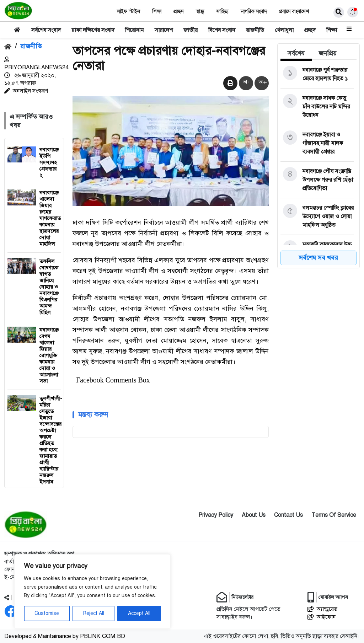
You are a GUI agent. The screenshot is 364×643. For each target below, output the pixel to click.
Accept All (139, 613)
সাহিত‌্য (223, 12)
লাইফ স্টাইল (129, 12)
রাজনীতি (255, 30)
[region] (92, 591)
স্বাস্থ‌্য (200, 12)
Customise (47, 613)
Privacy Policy (216, 515)
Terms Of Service (334, 515)
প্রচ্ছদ (179, 12)
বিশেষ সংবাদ (222, 30)
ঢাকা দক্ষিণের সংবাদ (93, 30)
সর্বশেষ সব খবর (318, 258)
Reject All (94, 613)
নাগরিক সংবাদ (254, 12)
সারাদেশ (164, 30)
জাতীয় (191, 30)
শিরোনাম (135, 30)
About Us (254, 515)
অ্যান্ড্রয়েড (322, 609)
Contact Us (288, 515)
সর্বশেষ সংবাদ (46, 30)
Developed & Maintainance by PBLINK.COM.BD (65, 636)
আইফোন (322, 617)
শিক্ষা (157, 12)
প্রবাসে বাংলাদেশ (294, 12)
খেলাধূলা (284, 30)
